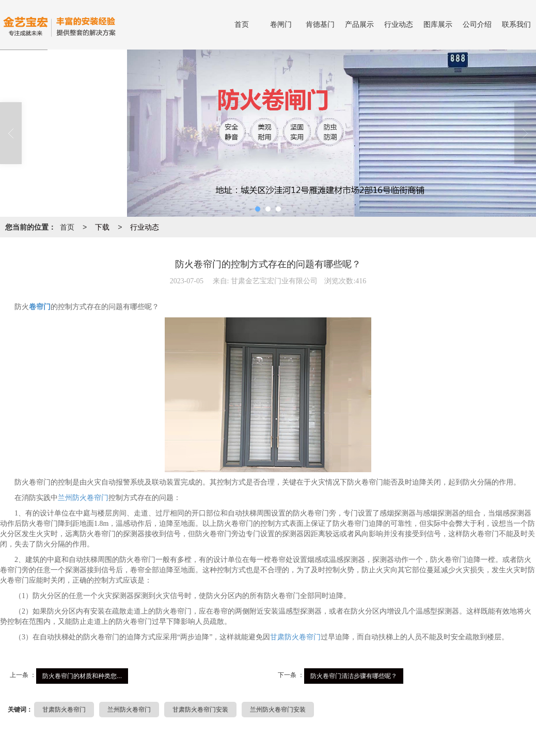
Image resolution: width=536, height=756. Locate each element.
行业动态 (399, 25)
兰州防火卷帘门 (83, 498)
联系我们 (516, 25)
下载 (102, 227)
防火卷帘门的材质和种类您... (82, 676)
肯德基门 (320, 25)
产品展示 (359, 25)
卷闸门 (281, 25)
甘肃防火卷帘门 (295, 637)
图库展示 (438, 25)
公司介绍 (477, 25)
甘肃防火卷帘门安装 (200, 710)
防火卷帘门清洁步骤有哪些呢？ (354, 676)
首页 (242, 25)
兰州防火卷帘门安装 (278, 710)
